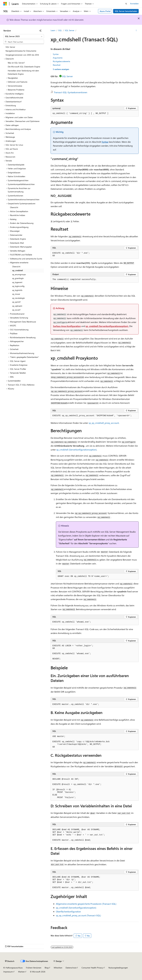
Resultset (57, 65)
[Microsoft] (5, 4)
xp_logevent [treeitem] (17, 282)
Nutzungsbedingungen (118, 968)
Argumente (58, 58)
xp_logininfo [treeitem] (17, 290)
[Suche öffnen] (126, 4)
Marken (21, 972)
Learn (53, 30)
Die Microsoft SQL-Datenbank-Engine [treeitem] (24, 67)
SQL (60, 30)
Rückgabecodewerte (61, 61)
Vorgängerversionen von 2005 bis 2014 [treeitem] (22, 55)
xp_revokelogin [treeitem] (19, 298)
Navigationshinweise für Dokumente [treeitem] (21, 51)
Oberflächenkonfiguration (68, 911)
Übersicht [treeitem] (14, 207)
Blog (47, 968)
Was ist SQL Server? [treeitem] (16, 63)
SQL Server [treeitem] (10, 47)
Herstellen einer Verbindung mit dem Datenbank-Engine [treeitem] (23, 72)
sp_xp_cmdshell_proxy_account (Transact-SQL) (78, 915)
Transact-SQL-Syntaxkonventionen (71, 92)
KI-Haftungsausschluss (13, 968)
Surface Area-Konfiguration (67, 326)
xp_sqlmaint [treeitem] (17, 306)
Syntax (56, 54)
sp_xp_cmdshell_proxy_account (104, 423)
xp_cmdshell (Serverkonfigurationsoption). (107, 326)
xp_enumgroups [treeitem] (19, 274)
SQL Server (70, 30)
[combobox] (24, 36)
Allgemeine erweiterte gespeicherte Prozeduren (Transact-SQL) (86, 904)
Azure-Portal (105, 11)
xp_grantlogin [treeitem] (18, 278)
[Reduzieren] (40, 31)
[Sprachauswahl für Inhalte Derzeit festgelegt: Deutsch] (10, 961)
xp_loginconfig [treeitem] (18, 286)
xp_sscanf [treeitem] (16, 310)
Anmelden (134, 4)
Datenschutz (71, 968)
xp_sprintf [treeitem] (16, 302)
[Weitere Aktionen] (136, 31)
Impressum (8, 972)
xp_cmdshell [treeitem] (18, 270)
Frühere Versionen (34, 968)
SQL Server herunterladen (126, 11)
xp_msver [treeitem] (16, 294)
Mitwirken (58, 968)
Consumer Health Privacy (92, 968)
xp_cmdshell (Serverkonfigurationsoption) (76, 450)
